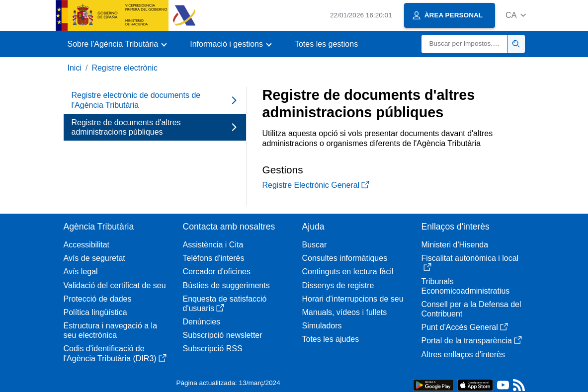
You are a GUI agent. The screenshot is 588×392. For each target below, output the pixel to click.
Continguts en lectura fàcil (348, 272)
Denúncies (202, 322)
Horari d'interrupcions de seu (353, 299)
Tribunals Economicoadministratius (466, 286)
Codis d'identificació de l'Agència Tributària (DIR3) (115, 353)
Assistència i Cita (213, 245)
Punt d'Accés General (465, 327)
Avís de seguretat (94, 258)
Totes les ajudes (331, 339)
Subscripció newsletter (223, 335)
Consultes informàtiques (345, 258)
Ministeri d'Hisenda (455, 245)
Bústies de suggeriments (226, 285)
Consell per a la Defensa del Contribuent (471, 309)
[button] (516, 15)
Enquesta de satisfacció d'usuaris (225, 304)
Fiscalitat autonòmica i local (470, 263)
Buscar (315, 245)
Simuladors (322, 326)
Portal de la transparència (472, 341)
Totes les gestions (326, 44)
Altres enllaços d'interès (463, 354)
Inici (75, 68)
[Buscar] (465, 44)
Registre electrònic (125, 68)
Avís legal (81, 272)
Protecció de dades (98, 299)
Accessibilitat (86, 245)
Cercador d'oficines (217, 272)
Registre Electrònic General (316, 185)
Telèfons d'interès (214, 258)
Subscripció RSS (213, 349)
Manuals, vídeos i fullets (345, 312)
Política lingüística (95, 312)
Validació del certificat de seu (115, 285)
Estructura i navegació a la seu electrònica (111, 330)
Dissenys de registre (338, 285)
